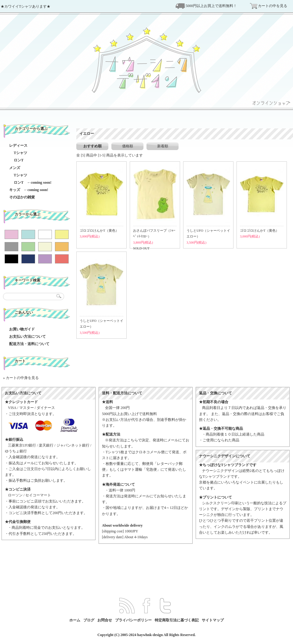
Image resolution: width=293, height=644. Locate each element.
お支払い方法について (27, 337)
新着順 (163, 146)
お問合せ (105, 620)
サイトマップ (213, 620)
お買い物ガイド (22, 329)
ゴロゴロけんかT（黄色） (99, 230)
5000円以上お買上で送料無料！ (211, 6)
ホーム (75, 620)
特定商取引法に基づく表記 (177, 620)
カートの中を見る (273, 6)
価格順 (128, 146)
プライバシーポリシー (133, 620)
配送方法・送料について (29, 344)
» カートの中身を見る (21, 378)
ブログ (89, 620)
